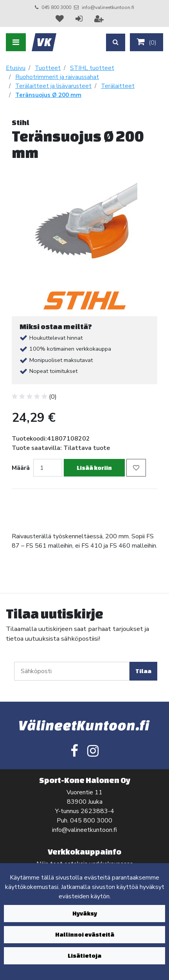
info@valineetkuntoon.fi (108, 7)
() (147, 42)
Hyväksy (85, 913)
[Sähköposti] (72, 671)
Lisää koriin (94, 468)
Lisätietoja (84, 956)
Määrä (21, 468)
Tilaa (143, 671)
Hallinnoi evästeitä (85, 934)
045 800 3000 (56, 7)
